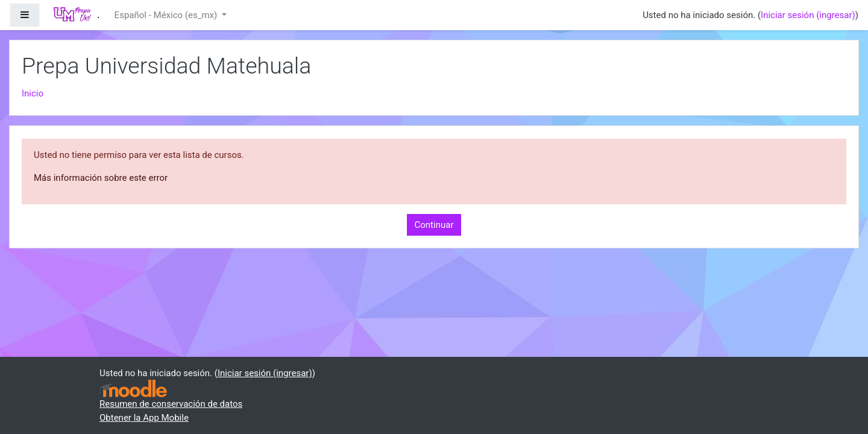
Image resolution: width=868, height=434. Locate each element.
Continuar (434, 225)
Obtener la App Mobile (144, 418)
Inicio (33, 93)
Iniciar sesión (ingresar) (808, 15)
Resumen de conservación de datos (171, 404)
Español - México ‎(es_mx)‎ (167, 15)
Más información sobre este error (101, 178)
